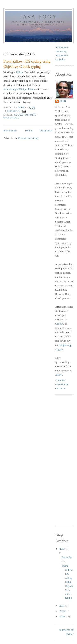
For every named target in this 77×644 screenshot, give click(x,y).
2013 (62, 549)
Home (29, 131)
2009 (62, 616)
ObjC (33, 115)
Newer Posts (10, 131)
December (67, 557)
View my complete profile (62, 385)
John (63, 101)
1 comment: (13, 111)
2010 (62, 611)
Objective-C (11, 118)
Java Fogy (38, 17)
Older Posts (46, 131)
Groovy (59, 324)
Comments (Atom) (28, 138)
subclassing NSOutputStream (19, 89)
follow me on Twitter (66, 632)
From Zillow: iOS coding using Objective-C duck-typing (27, 64)
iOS (26, 115)
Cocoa (18, 115)
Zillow (20, 72)
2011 (62, 606)
